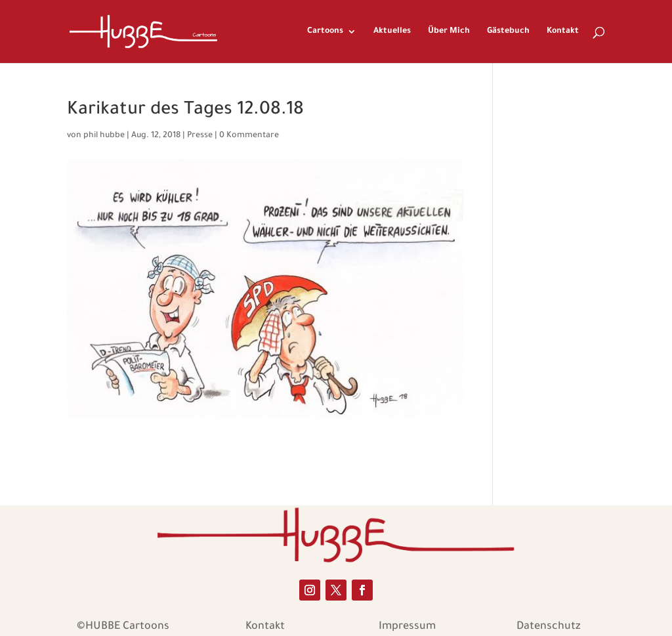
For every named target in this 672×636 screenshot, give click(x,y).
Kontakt (563, 32)
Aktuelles (392, 32)
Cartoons (325, 32)
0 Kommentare (249, 136)
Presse (200, 136)
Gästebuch (508, 32)
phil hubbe (104, 136)
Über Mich (449, 32)
